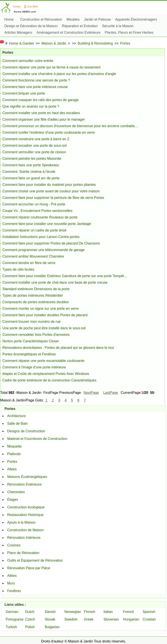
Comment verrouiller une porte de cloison (34, 152)
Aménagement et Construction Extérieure (68, 32)
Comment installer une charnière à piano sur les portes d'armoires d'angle (59, 74)
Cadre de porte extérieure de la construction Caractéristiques (49, 380)
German (12, 612)
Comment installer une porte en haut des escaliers (41, 113)
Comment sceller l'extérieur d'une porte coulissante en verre (49, 132)
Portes (125, 43)
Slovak (50, 619)
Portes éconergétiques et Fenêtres (29, 354)
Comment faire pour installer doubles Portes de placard (45, 315)
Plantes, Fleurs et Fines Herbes (129, 32)
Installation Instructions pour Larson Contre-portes (41, 237)
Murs (11, 583)
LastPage (111, 393)
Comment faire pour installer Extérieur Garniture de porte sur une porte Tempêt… (65, 276)
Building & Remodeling (95, 43)
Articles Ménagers (18, 32)
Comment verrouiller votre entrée (28, 61)
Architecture (16, 416)
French (129, 612)
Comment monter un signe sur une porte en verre (40, 309)
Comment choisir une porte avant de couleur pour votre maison (51, 191)
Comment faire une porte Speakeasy (31, 165)
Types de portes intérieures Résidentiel (33, 295)
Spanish (149, 612)
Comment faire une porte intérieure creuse (35, 87)
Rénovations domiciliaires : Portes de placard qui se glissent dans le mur (58, 348)
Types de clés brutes (18, 269)
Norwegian (73, 612)
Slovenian (111, 619)
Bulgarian (52, 627)
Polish (30, 627)
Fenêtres (14, 591)
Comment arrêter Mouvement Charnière (33, 256)
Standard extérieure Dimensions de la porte (36, 289)
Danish (50, 612)
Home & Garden (22, 43)
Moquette (14, 446)
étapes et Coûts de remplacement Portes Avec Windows (46, 374)
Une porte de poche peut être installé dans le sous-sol (44, 328)
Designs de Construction (26, 431)
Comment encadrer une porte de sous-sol (34, 146)
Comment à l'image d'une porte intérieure (34, 367)
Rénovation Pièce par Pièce (29, 568)
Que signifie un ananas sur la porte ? (31, 106)
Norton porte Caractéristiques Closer (31, 341)
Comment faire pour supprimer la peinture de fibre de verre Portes (53, 198)
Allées (12, 469)
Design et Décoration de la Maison (31, 26)
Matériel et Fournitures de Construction (37, 439)
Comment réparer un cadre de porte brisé (34, 230)
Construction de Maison (25, 530)
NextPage (91, 393)
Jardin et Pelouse (97, 19)
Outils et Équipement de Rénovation (35, 560)
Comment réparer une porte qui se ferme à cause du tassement (51, 67)
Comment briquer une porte (24, 93)
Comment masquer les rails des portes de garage (40, 100)
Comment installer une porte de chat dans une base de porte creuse (55, 282)
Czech (30, 619)
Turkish (11, 627)
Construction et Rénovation (41, 19)
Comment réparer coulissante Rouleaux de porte (40, 217)
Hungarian (131, 619)
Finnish (90, 612)
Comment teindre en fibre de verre (29, 263)
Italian (108, 612)
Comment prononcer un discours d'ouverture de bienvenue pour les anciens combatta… (70, 126)
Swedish (71, 619)
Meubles (73, 19)
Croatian (149, 619)
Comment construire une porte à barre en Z (36, 139)
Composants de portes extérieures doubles (36, 302)
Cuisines (14, 545)
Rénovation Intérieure (24, 538)
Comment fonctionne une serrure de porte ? (36, 80)
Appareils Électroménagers (136, 19)
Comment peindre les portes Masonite (32, 159)
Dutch (30, 612)
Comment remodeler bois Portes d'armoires (36, 335)
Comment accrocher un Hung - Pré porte (34, 204)
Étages (13, 500)
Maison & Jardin (54, 43)
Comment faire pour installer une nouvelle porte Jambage (47, 224)
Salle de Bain (17, 424)
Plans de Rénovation (23, 553)
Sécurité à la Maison (118, 26)
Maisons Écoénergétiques (27, 477)
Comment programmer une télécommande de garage (43, 250)
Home (9, 19)
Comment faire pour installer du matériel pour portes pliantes (49, 185)
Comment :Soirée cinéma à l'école (29, 172)
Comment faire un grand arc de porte (31, 178)
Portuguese (15, 619)
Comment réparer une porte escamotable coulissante (43, 361)
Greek (89, 619)
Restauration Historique (25, 515)
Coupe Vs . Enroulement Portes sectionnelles (37, 211)
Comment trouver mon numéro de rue (32, 322)
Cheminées (16, 492)
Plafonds (14, 454)
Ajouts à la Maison (21, 522)
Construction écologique (26, 507)
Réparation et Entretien (80, 26)
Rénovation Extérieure (24, 484)
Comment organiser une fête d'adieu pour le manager (44, 119)
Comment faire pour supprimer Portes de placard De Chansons (51, 243)
